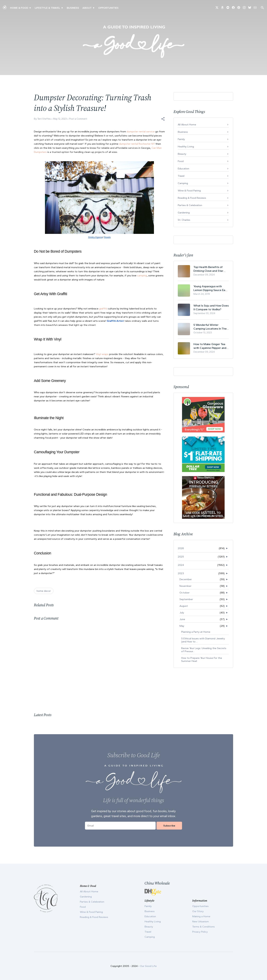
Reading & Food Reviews (192, 198)
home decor (44, 591)
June (182, 619)
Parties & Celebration (190, 205)
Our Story (198, 911)
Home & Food (19, 8)
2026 (181, 548)
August (184, 606)
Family (181, 139)
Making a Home (201, 916)
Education (183, 169)
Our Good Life (148, 966)
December (186, 579)
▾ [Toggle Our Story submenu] (94, 8)
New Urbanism (201, 921)
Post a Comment (78, 119)
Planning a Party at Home (196, 632)
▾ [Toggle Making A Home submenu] (30, 8)
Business (73, 8)
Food (181, 161)
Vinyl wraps (102, 354)
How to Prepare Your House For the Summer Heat (202, 659)
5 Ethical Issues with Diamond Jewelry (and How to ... (203, 640)
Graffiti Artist (115, 321)
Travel (181, 176)
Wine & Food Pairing (189, 191)
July (182, 613)
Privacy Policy (200, 932)
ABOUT (87, 8)
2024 (181, 565)
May (182, 626)
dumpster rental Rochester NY (137, 144)
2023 (181, 573)
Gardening (184, 213)
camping (142, 275)
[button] (163, 119)
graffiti (103, 309)
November (185, 586)
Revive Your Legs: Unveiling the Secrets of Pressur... (204, 650)
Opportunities (108, 8)
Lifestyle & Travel (47, 8)
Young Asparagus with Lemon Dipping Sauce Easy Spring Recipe (211, 288)
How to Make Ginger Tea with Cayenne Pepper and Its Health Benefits (210, 346)
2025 (181, 557)
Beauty (182, 154)
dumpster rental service (141, 132)
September (186, 599)
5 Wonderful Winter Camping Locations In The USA (210, 327)
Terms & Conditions (203, 927)
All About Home (187, 125)
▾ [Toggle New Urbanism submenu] (62, 8)
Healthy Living (186, 147)
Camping (183, 183)
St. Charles (184, 220)
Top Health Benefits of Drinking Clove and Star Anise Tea (208, 269)
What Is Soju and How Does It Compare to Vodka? (211, 307)
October (184, 593)
